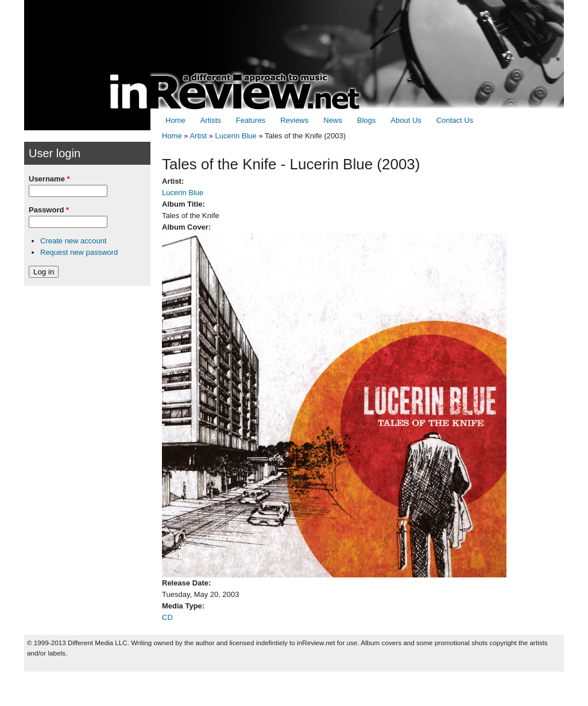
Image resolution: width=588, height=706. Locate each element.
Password (49, 210)
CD (167, 617)
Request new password (79, 252)
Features (251, 120)
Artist (198, 136)
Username (49, 179)
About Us (406, 120)
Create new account (73, 241)
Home (175, 120)
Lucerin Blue (236, 136)
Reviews (294, 120)
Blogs (367, 120)
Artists (211, 120)
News (333, 120)
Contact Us (455, 120)
